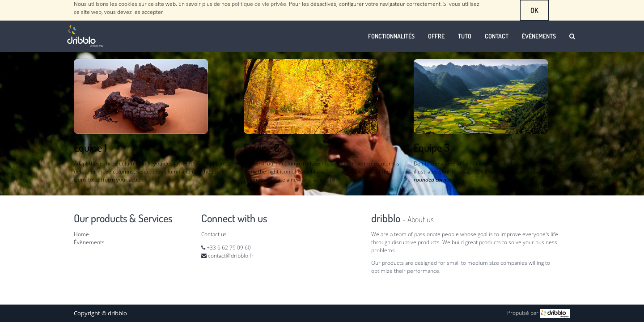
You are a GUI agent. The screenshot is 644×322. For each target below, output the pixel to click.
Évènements (89, 242)
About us (421, 219)
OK (534, 10)
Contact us (214, 234)
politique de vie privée (259, 4)
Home (81, 234)
